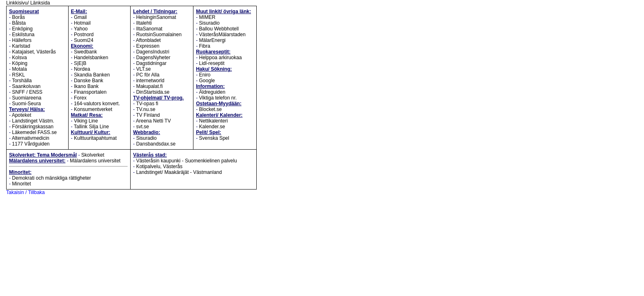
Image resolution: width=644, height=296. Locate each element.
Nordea (82, 69)
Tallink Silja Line (91, 127)
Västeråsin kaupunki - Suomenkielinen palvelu (186, 161)
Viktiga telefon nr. (218, 98)
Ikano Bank (86, 86)
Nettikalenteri (214, 121)
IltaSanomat (149, 29)
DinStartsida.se (153, 92)
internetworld (150, 81)
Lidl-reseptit (212, 63)
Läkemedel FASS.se (34, 132)
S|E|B (80, 63)
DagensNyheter (153, 58)
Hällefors (22, 40)
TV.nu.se (146, 109)
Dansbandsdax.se (156, 144)
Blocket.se (210, 109)
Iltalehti (144, 23)
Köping (20, 63)
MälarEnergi (213, 40)
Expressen (148, 46)
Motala (19, 69)
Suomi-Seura (26, 104)
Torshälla (22, 81)
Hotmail (82, 23)
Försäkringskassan (33, 127)
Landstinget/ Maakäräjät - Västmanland (179, 172)
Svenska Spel (214, 138)
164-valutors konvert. (97, 104)
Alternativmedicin (31, 138)
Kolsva (19, 58)
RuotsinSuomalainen (159, 35)
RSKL (18, 75)
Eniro (205, 75)
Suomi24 (84, 40)
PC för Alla (148, 75)
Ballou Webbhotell (219, 29)
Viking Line (86, 121)
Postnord (84, 35)
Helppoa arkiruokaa (221, 58)
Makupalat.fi (149, 86)
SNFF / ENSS (27, 92)
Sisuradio (146, 138)
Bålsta (19, 23)
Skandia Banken (92, 75)
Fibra (205, 46)
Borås (18, 17)
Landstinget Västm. (33, 121)
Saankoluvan (26, 86)
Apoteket (22, 115)
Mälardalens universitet (95, 161)
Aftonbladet (148, 40)
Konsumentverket (93, 109)
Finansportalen (90, 92)
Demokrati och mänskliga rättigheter (51, 178)
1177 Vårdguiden (31, 144)
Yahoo (81, 29)
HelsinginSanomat (156, 17)
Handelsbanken (91, 58)
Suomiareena (26, 98)
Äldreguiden (212, 92)
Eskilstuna (23, 35)
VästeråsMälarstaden (222, 35)
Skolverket (93, 155)
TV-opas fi (147, 104)
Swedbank (85, 52)
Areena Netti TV (153, 121)
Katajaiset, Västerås (34, 52)
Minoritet (21, 184)
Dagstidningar (151, 63)
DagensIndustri (153, 52)
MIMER (207, 17)
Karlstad (21, 46)
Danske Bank (89, 81)
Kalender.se (212, 127)
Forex (80, 98)
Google (207, 81)
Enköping (22, 29)
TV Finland (148, 115)
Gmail (80, 17)
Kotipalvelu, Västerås (159, 166)
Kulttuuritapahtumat (95, 138)
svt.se (142, 127)
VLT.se (143, 69)
